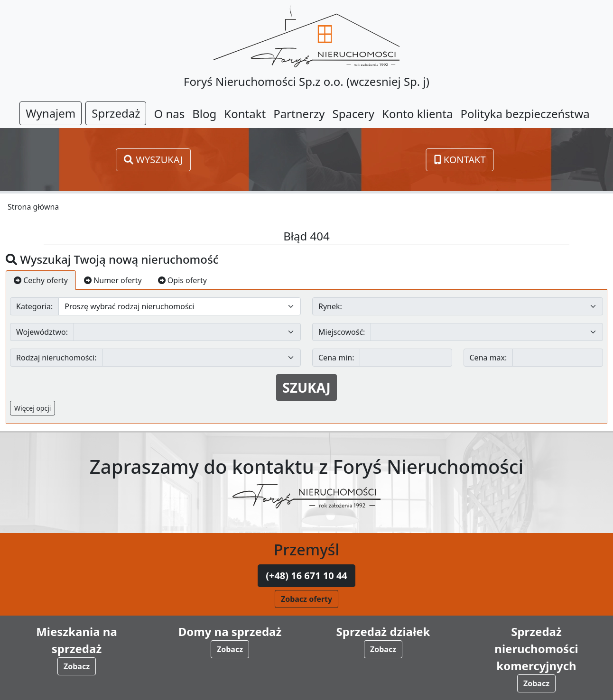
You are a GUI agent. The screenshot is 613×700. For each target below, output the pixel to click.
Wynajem (51, 113)
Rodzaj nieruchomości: (56, 358)
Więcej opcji (33, 408)
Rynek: (330, 306)
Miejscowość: (342, 332)
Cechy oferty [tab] (41, 280)
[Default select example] (180, 306)
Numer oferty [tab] (113, 280)
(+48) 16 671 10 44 (306, 576)
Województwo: (42, 332)
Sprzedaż (116, 113)
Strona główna (33, 207)
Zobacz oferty (306, 599)
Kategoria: (34, 306)
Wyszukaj (153, 160)
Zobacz (77, 666)
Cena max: (488, 358)
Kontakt (460, 160)
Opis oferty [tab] (182, 280)
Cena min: (336, 358)
